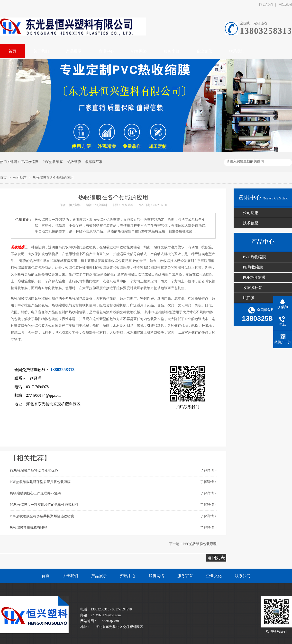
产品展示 (99, 576)
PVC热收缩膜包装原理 (200, 544)
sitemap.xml (111, 621)
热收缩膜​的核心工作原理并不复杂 (35, 493)
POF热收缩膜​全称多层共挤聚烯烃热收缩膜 (42, 516)
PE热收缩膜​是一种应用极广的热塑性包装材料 (44, 505)
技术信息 (251, 223)
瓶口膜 (249, 298)
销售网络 (156, 576)
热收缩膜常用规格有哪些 (28, 528)
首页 (4, 178)
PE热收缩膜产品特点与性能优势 (34, 470)
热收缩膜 (74, 162)
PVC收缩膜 (30, 162)
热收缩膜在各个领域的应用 (53, 178)
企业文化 (214, 576)
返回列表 (216, 558)
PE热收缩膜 (253, 267)
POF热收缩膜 (254, 277)
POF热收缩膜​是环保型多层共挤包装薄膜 (40, 482)
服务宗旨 (185, 576)
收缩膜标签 (253, 288)
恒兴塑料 (75, 205)
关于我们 (70, 576)
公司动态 (20, 178)
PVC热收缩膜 (53, 162)
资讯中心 (128, 576)
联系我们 (266, 5)
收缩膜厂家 (94, 162)
